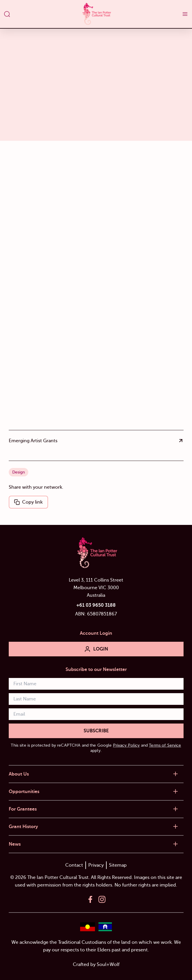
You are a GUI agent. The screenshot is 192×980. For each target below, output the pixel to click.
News (15, 844)
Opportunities (24, 792)
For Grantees (23, 809)
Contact (74, 865)
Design (19, 472)
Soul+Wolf (108, 965)
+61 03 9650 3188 (96, 605)
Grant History (23, 827)
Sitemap (118, 865)
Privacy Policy (126, 745)
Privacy (96, 865)
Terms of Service (165, 745)
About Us (19, 774)
